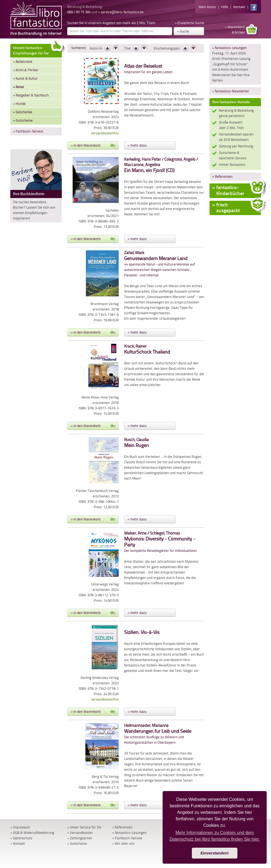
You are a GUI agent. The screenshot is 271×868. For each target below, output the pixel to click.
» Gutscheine (23, 120)
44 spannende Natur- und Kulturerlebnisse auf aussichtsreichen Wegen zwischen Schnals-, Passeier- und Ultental (159, 264)
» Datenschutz (21, 838)
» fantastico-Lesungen (229, 48)
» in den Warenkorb (93, 145)
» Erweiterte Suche (189, 23)
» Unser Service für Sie (84, 827)
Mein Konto (207, 7)
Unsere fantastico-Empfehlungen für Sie (37, 50)
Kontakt (239, 7)
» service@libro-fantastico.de (121, 12)
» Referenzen (222, 176)
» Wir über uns (123, 843)
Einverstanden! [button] (215, 853)
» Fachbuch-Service (28, 131)
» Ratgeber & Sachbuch (31, 95)
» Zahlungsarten (80, 838)
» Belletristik (23, 62)
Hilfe (225, 7)
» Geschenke (23, 112)
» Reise (19, 87)
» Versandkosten (80, 833)
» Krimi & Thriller (26, 70)
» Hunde (19, 104)
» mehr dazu (137, 145)
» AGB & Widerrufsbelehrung (32, 833)
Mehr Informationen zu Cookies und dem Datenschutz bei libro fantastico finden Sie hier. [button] (215, 836)
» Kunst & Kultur (25, 78)
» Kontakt (18, 843)
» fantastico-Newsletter (231, 91)
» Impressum (20, 827)
